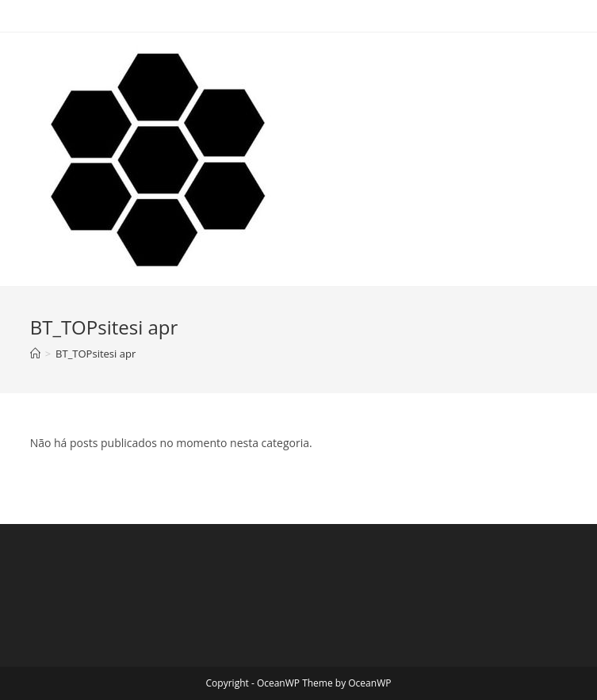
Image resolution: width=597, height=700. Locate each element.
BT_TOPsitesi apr (96, 354)
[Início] (35, 354)
